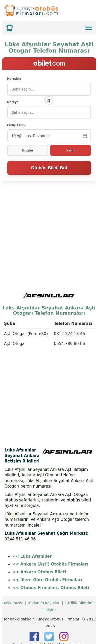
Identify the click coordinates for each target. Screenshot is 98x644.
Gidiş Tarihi (17, 125)
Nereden (14, 79)
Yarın (71, 150)
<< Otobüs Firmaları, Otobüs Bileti (51, 568)
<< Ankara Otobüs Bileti (39, 552)
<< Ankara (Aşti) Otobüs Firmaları (50, 545)
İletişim (49, 590)
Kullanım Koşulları (44, 583)
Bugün (28, 150)
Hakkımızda (13, 583)
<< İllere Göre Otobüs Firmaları (47, 560)
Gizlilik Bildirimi (79, 583)
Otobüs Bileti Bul (49, 168)
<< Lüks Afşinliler (32, 537)
